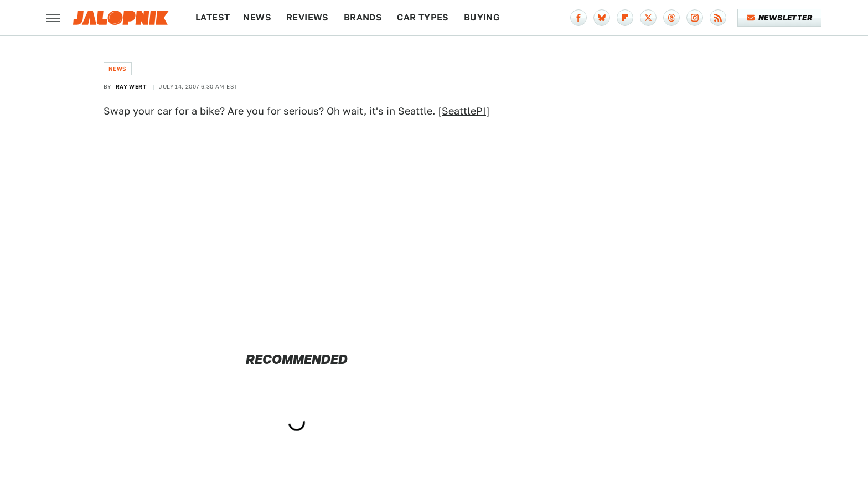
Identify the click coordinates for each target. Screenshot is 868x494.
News (257, 17)
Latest (213, 17)
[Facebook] (578, 18)
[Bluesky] (602, 18)
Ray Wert (131, 86)
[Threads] (671, 18)
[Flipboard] (625, 18)
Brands (363, 17)
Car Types (423, 17)
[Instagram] (695, 18)
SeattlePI (464, 111)
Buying (482, 17)
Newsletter (780, 18)
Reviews (308, 17)
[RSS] (718, 18)
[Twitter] (648, 18)
